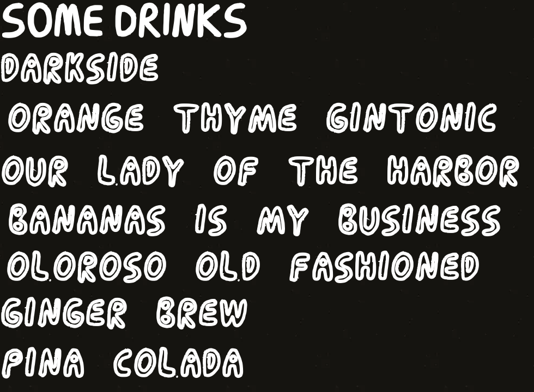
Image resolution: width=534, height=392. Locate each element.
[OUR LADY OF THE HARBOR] (266, 172)
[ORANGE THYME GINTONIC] (251, 119)
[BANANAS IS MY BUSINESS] (254, 221)
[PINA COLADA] (125, 364)
